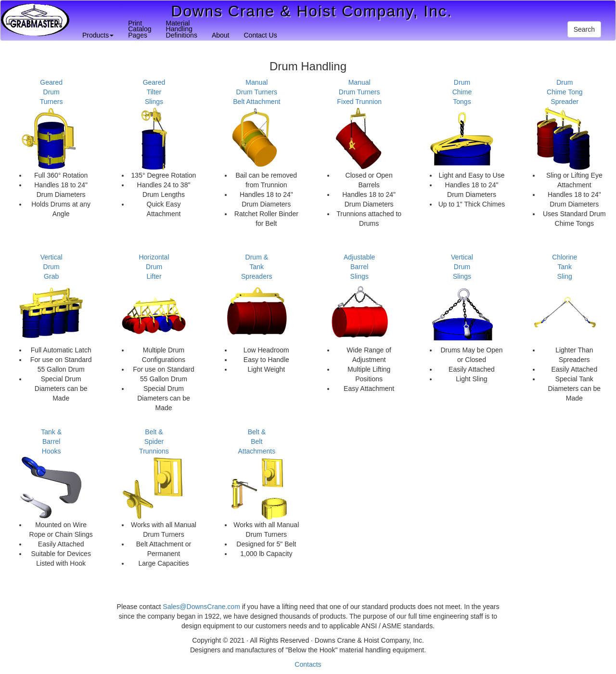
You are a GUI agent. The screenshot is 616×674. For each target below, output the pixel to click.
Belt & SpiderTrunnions (154, 441)
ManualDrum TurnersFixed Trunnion (359, 92)
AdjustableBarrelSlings (359, 267)
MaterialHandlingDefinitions (182, 29)
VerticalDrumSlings (462, 267)
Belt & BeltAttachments (257, 441)
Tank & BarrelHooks (51, 441)
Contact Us (260, 35)
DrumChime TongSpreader (565, 92)
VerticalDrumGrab (51, 267)
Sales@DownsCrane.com (201, 607)
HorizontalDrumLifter (154, 267)
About (221, 35)
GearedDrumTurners (51, 92)
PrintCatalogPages (140, 29)
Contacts (308, 664)
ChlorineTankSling (565, 267)
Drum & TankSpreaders (257, 267)
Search (584, 29)
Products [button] (98, 35)
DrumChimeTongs (462, 92)
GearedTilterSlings (154, 92)
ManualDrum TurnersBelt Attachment (257, 92)
